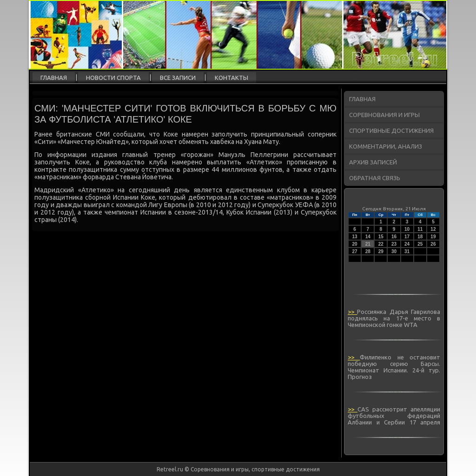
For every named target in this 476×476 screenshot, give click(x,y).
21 (368, 244)
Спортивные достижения (391, 130)
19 (433, 237)
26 (433, 244)
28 (368, 251)
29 (381, 251)
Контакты (231, 78)
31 (407, 251)
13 (355, 237)
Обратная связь (375, 178)
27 (355, 251)
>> (352, 312)
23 (394, 244)
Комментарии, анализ (386, 146)
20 (355, 244)
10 (407, 229)
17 (407, 237)
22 (381, 244)
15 (381, 237)
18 (420, 237)
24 (407, 244)
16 (394, 237)
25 (420, 244)
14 (368, 237)
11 (420, 229)
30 (394, 251)
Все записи (178, 78)
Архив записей (373, 162)
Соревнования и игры (384, 115)
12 (433, 229)
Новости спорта (113, 78)
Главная (54, 78)
